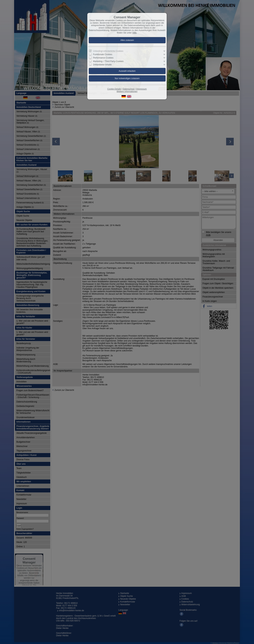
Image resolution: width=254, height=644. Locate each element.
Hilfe (134, 33)
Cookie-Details (114, 89)
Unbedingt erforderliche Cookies (108, 51)
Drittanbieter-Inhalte (102, 65)
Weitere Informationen (127, 91)
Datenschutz (129, 89)
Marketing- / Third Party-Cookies (108, 61)
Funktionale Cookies (103, 54)
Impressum (141, 89)
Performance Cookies (103, 58)
